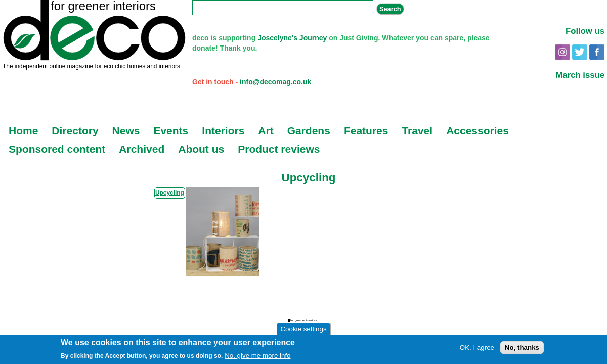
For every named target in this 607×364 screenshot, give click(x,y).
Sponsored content (57, 149)
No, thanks (522, 348)
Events (171, 131)
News (126, 131)
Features (366, 131)
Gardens (309, 131)
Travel (417, 131)
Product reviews (279, 149)
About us (201, 149)
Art (266, 131)
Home (23, 131)
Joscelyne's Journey (292, 38)
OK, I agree (477, 348)
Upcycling (170, 193)
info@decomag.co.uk (275, 82)
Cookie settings (303, 329)
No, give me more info (257, 356)
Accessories (478, 131)
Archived (142, 149)
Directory (75, 131)
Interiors (223, 131)
